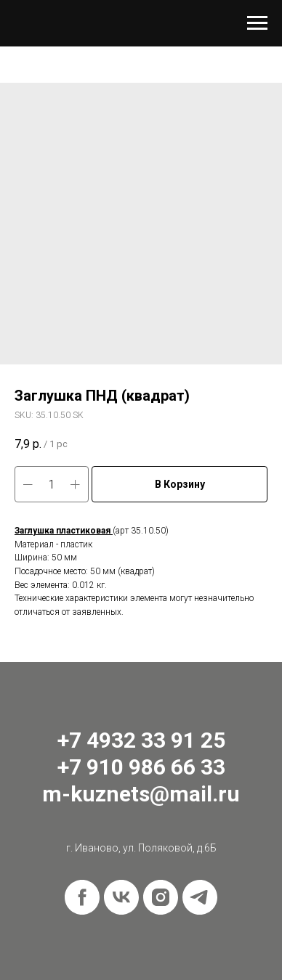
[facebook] (82, 897)
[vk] (121, 897)
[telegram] (200, 897)
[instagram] (161, 897)
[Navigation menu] (257, 23)
